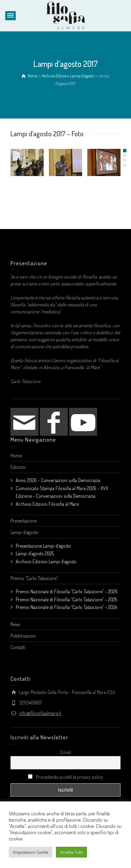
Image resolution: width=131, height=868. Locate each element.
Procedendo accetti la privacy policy (65, 777)
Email (66, 752)
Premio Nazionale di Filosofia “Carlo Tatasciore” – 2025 (66, 599)
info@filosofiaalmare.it (40, 713)
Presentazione (24, 521)
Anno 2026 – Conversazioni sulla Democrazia (58, 480)
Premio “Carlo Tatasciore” (34, 578)
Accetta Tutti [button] (71, 852)
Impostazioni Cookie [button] (31, 852)
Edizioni (18, 467)
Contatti (18, 647)
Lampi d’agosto (24, 532)
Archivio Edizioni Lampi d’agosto (46, 561)
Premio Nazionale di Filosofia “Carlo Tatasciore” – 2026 (67, 591)
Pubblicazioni (23, 636)
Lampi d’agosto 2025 (35, 553)
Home (16, 455)
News (15, 624)
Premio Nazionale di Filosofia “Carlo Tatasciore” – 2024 (66, 607)
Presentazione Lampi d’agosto (43, 546)
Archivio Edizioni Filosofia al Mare (47, 504)
